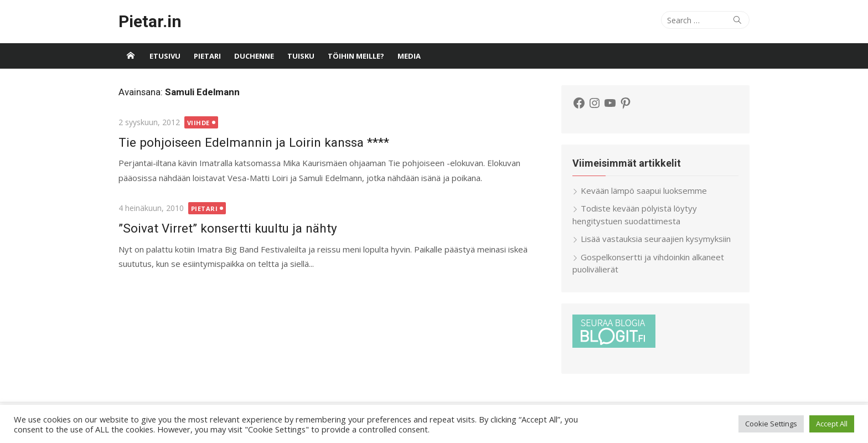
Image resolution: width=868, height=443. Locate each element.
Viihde (198, 123)
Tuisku (301, 56)
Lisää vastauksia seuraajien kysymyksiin (656, 239)
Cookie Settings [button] (771, 424)
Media (409, 56)
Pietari (207, 56)
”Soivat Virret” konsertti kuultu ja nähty (228, 228)
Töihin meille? (356, 56)
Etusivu (165, 56)
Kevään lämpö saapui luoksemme (644, 190)
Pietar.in (150, 21)
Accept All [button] (832, 424)
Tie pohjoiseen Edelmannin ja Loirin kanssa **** (254, 142)
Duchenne (254, 56)
